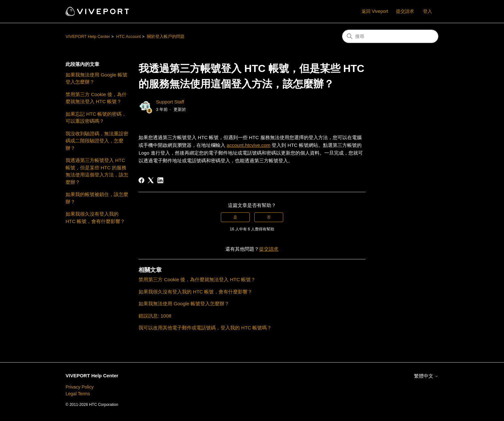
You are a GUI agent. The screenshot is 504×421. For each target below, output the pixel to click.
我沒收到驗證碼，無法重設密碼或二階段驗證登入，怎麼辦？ (97, 141)
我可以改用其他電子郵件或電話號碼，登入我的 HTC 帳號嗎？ (205, 328)
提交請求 (405, 11)
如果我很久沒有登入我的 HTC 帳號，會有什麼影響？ (95, 218)
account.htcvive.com (248, 145)
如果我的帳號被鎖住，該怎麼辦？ (97, 198)
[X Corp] (151, 180)
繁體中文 (426, 376)
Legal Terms (78, 394)
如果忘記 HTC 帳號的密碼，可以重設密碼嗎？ (96, 118)
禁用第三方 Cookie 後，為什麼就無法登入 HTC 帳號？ (96, 98)
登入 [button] (428, 11)
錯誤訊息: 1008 (155, 316)
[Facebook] (141, 180)
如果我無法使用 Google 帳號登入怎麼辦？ (96, 78)
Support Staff (170, 102)
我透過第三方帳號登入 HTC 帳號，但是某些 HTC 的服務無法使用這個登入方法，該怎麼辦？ (97, 171)
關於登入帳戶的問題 (166, 36)
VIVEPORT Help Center (88, 36)
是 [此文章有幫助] (235, 217)
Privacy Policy (80, 387)
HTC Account (128, 36)
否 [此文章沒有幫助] (269, 217)
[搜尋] (390, 36)
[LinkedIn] (160, 180)
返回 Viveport (375, 11)
